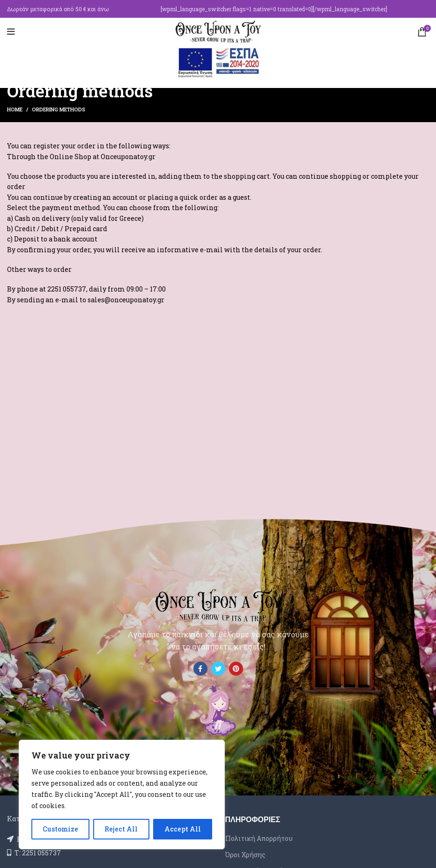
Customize (60, 829)
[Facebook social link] (200, 669)
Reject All (121, 829)
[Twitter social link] (218, 669)
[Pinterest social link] (236, 669)
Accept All (183, 829)
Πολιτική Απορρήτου (259, 838)
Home (15, 109)
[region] (122, 795)
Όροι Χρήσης (245, 855)
